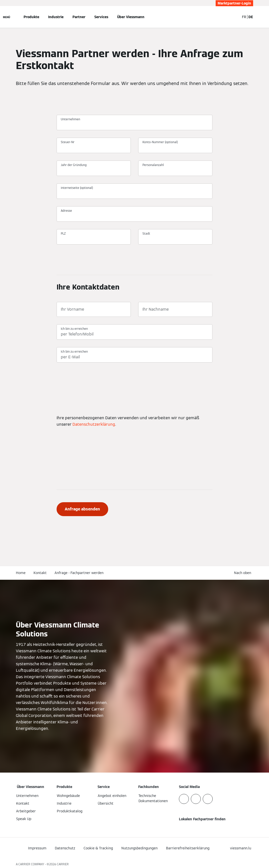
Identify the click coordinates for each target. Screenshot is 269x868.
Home (21, 573)
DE (251, 17)
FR (244, 17)
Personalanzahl (153, 165)
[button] (244, 573)
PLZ (63, 233)
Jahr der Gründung (74, 165)
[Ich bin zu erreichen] (134, 334)
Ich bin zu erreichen (74, 329)
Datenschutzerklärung (94, 424)
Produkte (31, 17)
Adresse (66, 211)
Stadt (146, 233)
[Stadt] (175, 239)
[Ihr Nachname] (175, 309)
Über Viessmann (131, 17)
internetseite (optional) (77, 188)
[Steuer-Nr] (94, 148)
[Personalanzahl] (175, 170)
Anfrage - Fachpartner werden (79, 573)
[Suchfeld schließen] (234, 17)
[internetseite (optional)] (134, 193)
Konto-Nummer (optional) (160, 142)
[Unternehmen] (134, 125)
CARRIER (63, 864)
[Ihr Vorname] (94, 309)
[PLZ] (94, 239)
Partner (79, 17)
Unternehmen (70, 119)
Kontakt (40, 573)
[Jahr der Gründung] (94, 170)
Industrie (56, 17)
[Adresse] (134, 216)
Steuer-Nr (68, 142)
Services (101, 17)
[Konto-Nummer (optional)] (175, 148)
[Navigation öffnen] (7, 17)
